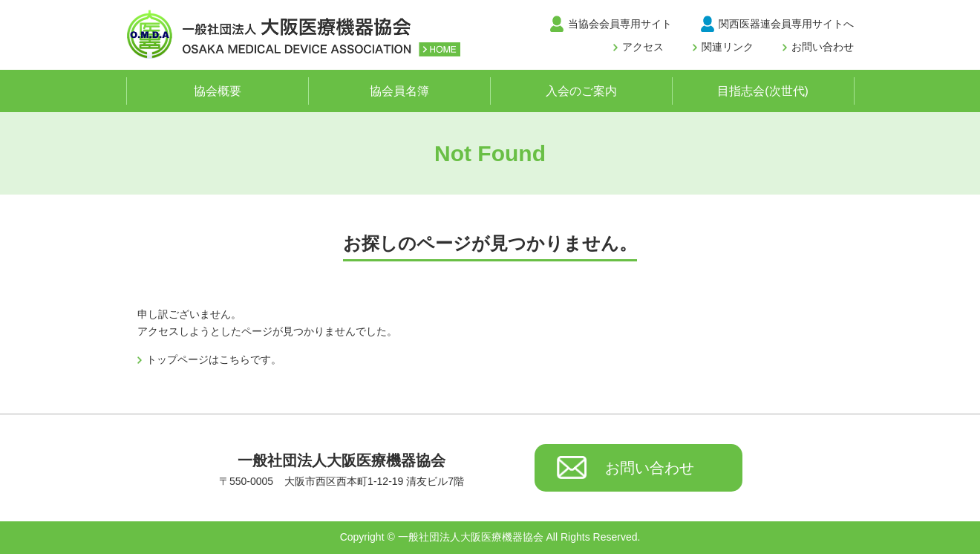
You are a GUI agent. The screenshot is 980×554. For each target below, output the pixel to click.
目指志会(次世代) (763, 91)
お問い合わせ (823, 47)
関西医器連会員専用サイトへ (786, 24)
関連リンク (728, 47)
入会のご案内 (581, 91)
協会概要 (218, 91)
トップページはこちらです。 (214, 359)
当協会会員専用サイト (620, 24)
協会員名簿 (399, 91)
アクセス (643, 47)
